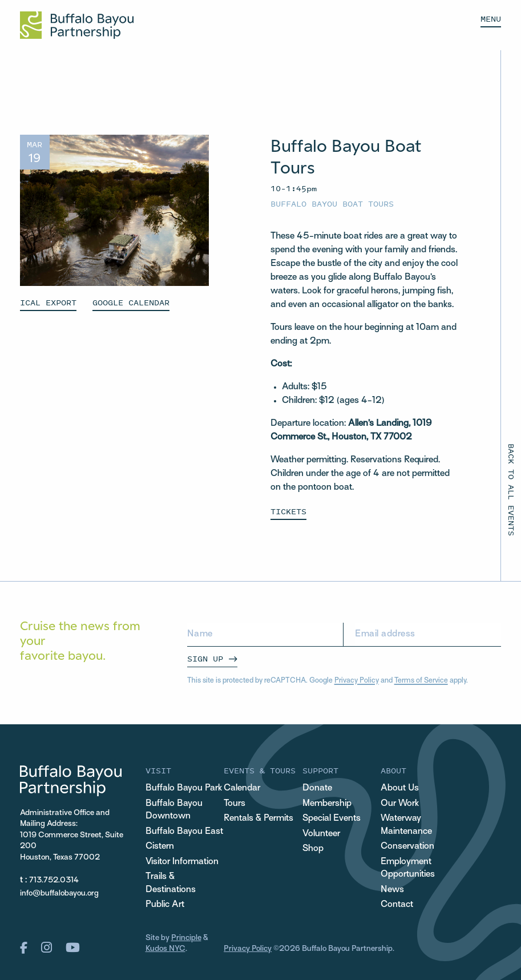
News (392, 890)
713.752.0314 (54, 880)
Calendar (242, 789)
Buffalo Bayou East (184, 832)
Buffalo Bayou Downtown (174, 810)
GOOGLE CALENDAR (131, 302)
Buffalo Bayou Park (184, 789)
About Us (400, 789)
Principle (186, 938)
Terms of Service (421, 681)
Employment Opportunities (408, 869)
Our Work (400, 804)
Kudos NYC (165, 949)
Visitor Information (182, 862)
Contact (397, 905)
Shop (313, 849)
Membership (327, 804)
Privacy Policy (357, 681)
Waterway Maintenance (406, 825)
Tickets (288, 511)
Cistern (160, 847)
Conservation (407, 847)
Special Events (332, 819)
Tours (235, 804)
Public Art (165, 905)
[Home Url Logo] (77, 25)
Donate (317, 789)
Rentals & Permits (259, 819)
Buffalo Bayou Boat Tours (332, 203)
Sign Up (205, 658)
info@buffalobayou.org (59, 894)
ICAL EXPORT (48, 302)
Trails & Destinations (171, 884)
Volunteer (321, 834)
